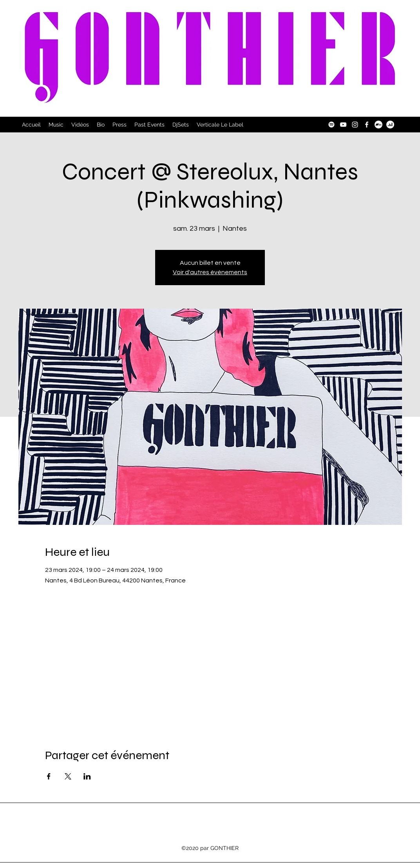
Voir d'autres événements (210, 272)
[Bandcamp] (378, 125)
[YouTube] (343, 125)
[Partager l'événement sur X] (68, 776)
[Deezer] (390, 125)
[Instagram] (355, 125)
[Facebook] (367, 125)
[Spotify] (331, 125)
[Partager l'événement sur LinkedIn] (87, 776)
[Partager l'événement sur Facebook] (49, 776)
